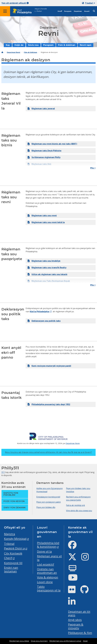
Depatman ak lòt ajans (79, 613)
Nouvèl (87, 11)
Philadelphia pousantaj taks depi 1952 (49, 404)
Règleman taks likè (39, 164)
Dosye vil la (44, 551)
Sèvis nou (33, 45)
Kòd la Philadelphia (39, 311)
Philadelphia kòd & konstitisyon (48, 545)
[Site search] (94, 11)
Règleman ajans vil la (49, 558)
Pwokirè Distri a (14, 548)
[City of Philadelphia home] (23, 11)
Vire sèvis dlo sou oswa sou (79, 511)
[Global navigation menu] (5, 11)
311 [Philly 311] (3, 472)
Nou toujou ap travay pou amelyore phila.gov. (48, 452)
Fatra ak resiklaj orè (75, 505)
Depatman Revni (14, 52)
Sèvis (60, 11)
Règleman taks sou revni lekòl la (46, 222)
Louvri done (45, 582)
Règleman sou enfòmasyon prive (65, 641)
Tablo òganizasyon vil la (49, 588)
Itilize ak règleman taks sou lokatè (47, 274)
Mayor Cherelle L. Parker (41, 10)
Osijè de (19, 45)
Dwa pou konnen (39, 641)
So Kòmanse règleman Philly (44, 157)
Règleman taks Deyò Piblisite (45, 151)
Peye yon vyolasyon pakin (49, 502)
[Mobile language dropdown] (89, 3)
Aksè (85, 641)
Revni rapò (86, 45)
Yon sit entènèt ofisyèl (15, 3)
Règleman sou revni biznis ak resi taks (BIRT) (52, 144)
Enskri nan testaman (11, 569)
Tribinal (9, 544)
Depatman (78, 11)
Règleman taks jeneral (41, 108)
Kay (8, 45)
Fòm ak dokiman (31, 52)
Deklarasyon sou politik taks (44, 321)
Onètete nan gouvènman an (47, 571)
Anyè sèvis (75, 620)
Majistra (10, 534)
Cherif (8, 558)
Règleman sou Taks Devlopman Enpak (49, 281)
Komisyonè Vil (13, 563)
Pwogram (68, 11)
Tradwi (90, 3)
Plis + (93, 168)
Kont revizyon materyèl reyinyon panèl (49, 366)
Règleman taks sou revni (42, 215)
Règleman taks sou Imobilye (44, 261)
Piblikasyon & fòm (80, 633)
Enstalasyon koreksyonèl (48, 497)
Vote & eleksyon (48, 577)
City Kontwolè (13, 553)
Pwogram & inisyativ (76, 626)
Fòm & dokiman (67, 45)
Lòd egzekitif (46, 564)
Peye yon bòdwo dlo (46, 507)
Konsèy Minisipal (15, 539)
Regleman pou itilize (19, 641)
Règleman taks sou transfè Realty (47, 268)
